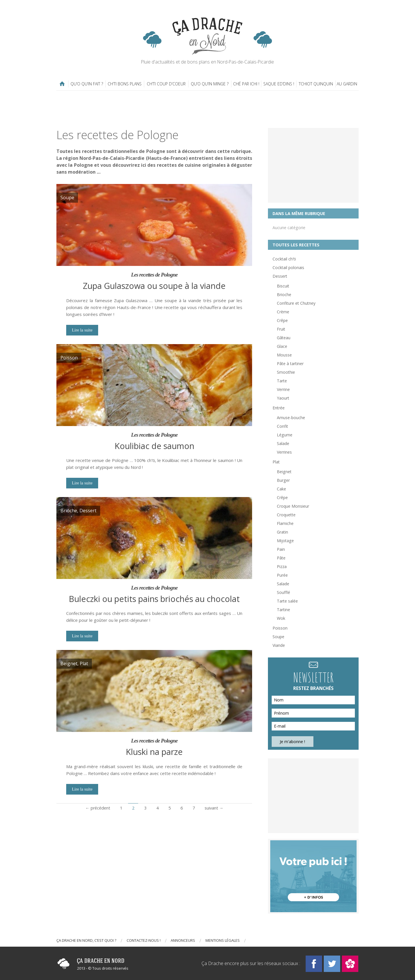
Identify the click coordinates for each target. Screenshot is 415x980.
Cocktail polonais (288, 267)
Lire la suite (82, 330)
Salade (283, 443)
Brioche (284, 295)
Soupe (278, 637)
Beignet (284, 472)
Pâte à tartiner (290, 364)
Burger (283, 480)
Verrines (284, 452)
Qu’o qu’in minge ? (210, 84)
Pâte (281, 558)
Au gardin (347, 84)
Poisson (280, 628)
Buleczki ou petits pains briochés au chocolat (154, 599)
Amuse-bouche (291, 418)
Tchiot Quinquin (316, 84)
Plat (276, 462)
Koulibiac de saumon (154, 446)
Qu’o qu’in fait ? (87, 84)
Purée (282, 575)
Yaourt (283, 398)
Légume (285, 435)
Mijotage (285, 541)
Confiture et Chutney (296, 303)
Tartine (283, 610)
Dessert (280, 276)
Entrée (279, 408)
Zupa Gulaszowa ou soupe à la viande (154, 286)
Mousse (284, 355)
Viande (279, 645)
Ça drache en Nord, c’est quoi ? (86, 940)
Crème (283, 312)
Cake (281, 489)
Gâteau (284, 338)
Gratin (282, 532)
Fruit (281, 329)
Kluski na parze (154, 752)
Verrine (283, 389)
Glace (282, 346)
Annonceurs (183, 940)
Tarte (282, 381)
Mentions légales (223, 940)
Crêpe (282, 320)
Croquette (286, 515)
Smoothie (286, 372)
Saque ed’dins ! (279, 84)
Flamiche (285, 523)
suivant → (214, 808)
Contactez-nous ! (144, 940)
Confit (282, 426)
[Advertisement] (207, 109)
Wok (281, 618)
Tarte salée (287, 601)
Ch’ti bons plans (125, 84)
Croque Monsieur (293, 506)
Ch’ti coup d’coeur (166, 84)
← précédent (98, 808)
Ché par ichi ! (246, 84)
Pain (281, 549)
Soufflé (283, 592)
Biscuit (283, 286)
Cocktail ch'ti (284, 259)
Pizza (282, 566)
